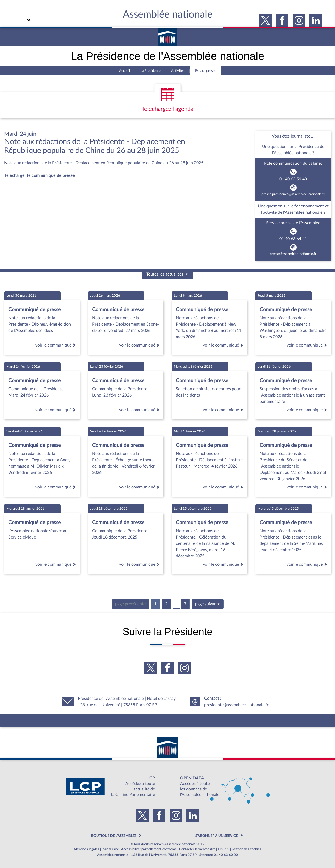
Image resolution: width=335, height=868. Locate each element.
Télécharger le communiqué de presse (40, 175)
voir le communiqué (56, 345)
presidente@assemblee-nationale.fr (236, 705)
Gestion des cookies (246, 849)
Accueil (124, 71)
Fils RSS (224, 849)
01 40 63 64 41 (293, 239)
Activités (178, 71)
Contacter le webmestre (197, 849)
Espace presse (206, 71)
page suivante (208, 604)
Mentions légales (86, 849)
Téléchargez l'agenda (167, 109)
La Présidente (150, 71)
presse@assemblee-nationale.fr (293, 254)
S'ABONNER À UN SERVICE (216, 836)
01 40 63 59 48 (293, 179)
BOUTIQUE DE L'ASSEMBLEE (114, 836)
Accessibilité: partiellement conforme (149, 849)
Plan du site (110, 849)
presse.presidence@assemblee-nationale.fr (293, 194)
